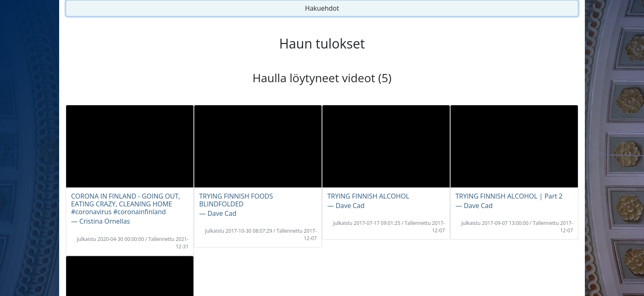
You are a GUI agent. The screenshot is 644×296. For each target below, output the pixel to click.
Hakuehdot (322, 8)
